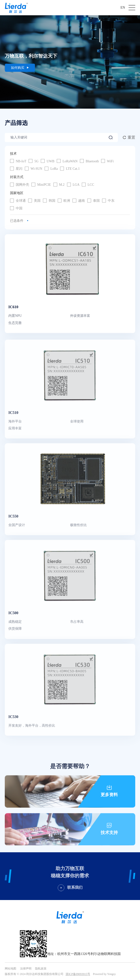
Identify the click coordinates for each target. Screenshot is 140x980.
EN (123, 8)
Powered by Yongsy (104, 974)
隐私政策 (41, 969)
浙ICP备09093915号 (78, 974)
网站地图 (10, 969)
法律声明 (26, 969)
